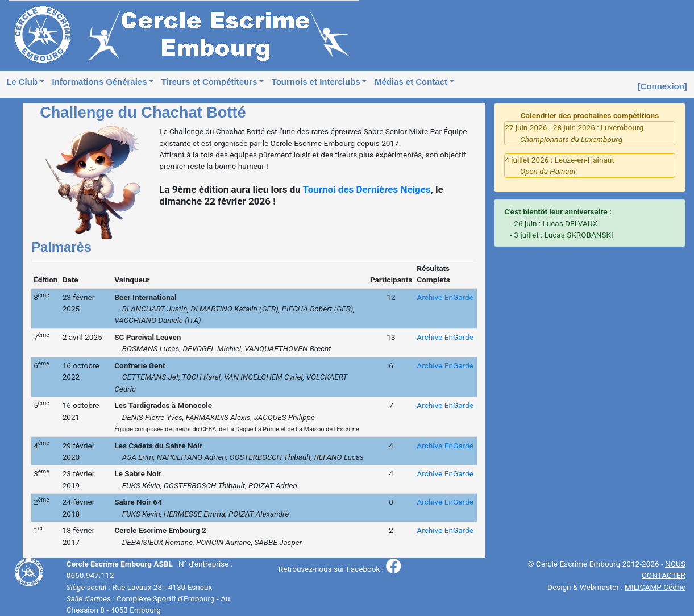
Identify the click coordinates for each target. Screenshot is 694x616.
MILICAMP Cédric (655, 587)
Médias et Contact (411, 82)
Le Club (22, 82)
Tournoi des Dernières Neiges (367, 189)
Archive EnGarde (445, 297)
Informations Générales (99, 82)
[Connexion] (662, 86)
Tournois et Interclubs (316, 82)
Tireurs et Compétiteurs (209, 82)
